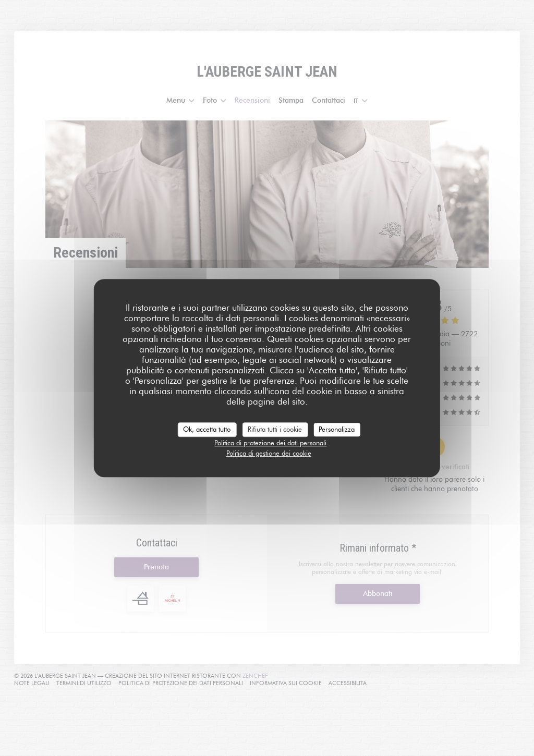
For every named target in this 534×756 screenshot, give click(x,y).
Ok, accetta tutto (207, 429)
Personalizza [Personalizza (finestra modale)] (337, 429)
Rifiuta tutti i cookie (275, 429)
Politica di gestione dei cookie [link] (269, 453)
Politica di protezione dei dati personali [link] (270, 443)
